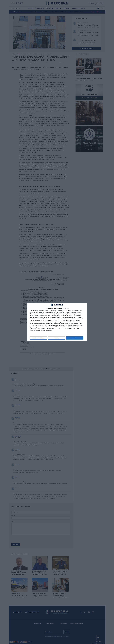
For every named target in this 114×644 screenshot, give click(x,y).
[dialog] (57, 322)
